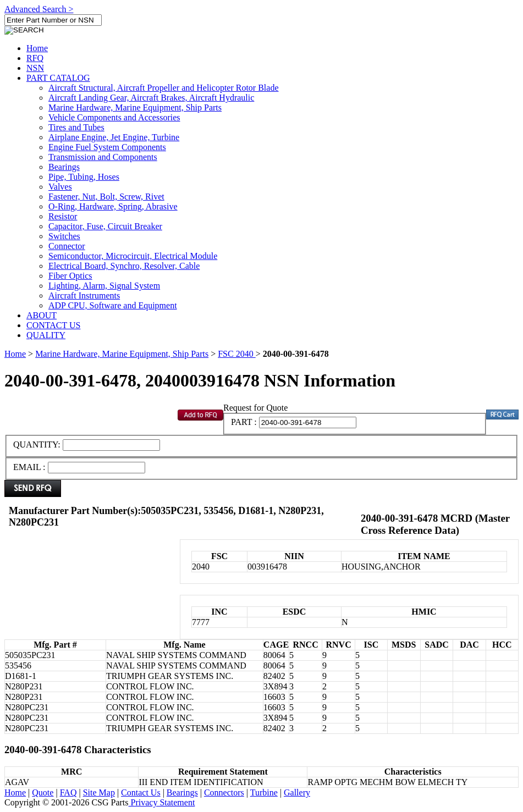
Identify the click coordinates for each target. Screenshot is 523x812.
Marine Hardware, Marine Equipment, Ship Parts (135, 107)
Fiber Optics (70, 276)
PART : (244, 422)
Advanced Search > (39, 9)
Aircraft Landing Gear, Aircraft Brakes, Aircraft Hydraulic (151, 98)
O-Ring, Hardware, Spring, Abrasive (113, 206)
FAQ (68, 792)
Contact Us (141, 792)
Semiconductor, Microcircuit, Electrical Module (133, 256)
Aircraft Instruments (84, 295)
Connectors (224, 792)
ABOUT (42, 315)
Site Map (99, 792)
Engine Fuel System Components (107, 147)
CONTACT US (53, 325)
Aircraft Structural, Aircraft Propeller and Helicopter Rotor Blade (164, 88)
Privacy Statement (162, 802)
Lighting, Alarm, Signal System (104, 286)
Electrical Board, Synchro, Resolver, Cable (124, 266)
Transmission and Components (103, 157)
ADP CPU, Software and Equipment (113, 305)
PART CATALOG (58, 78)
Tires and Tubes (76, 127)
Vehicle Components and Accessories (114, 117)
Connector (67, 246)
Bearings (64, 167)
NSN (35, 68)
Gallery (297, 792)
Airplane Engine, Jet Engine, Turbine (114, 137)
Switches (64, 236)
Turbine (264, 792)
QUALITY (46, 335)
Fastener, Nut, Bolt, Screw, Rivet (106, 197)
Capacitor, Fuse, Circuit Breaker (105, 226)
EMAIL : (29, 467)
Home (37, 48)
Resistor (63, 216)
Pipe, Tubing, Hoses (84, 177)
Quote (43, 792)
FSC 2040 (236, 354)
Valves (60, 187)
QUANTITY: (38, 444)
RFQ (35, 58)
